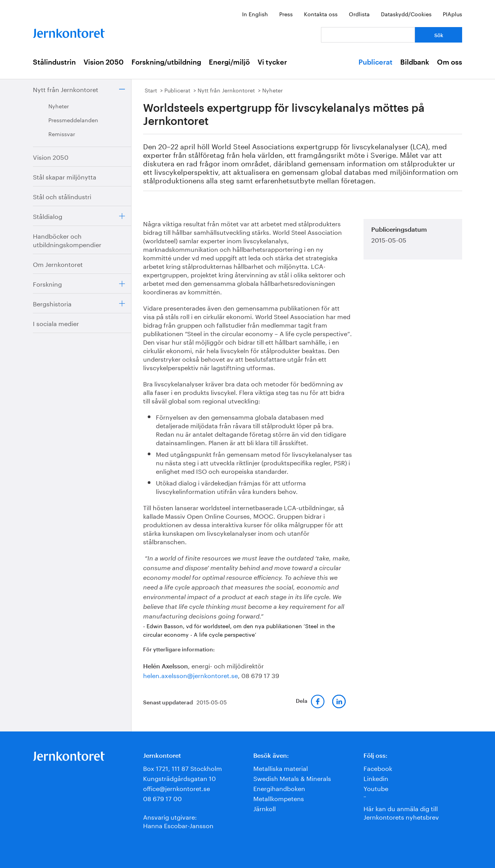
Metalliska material (281, 768)
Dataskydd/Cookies (406, 14)
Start (151, 90)
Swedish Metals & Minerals (292, 778)
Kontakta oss (321, 14)
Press (286, 14)
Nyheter (59, 106)
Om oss (450, 62)
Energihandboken (279, 788)
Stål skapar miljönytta (65, 176)
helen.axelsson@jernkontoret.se (190, 675)
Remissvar (62, 133)
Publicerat (376, 62)
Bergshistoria (52, 303)
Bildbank (415, 62)
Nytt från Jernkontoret (66, 89)
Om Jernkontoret (58, 264)
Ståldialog (48, 216)
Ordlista (359, 14)
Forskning (47, 283)
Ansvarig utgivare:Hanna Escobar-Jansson (178, 821)
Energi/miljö (229, 62)
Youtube (376, 788)
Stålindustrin (54, 62)
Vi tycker (272, 62)
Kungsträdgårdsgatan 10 (179, 778)
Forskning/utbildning (166, 62)
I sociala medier (56, 323)
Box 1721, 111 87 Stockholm (183, 768)
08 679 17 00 (162, 798)
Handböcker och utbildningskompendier (67, 240)
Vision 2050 (104, 62)
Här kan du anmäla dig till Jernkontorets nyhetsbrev (401, 812)
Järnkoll (265, 808)
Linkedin (376, 778)
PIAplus (452, 14)
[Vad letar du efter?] (368, 35)
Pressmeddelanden (73, 120)
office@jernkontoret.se (177, 788)
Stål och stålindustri (62, 196)
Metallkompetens (279, 798)
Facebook (378, 768)
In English (255, 14)
